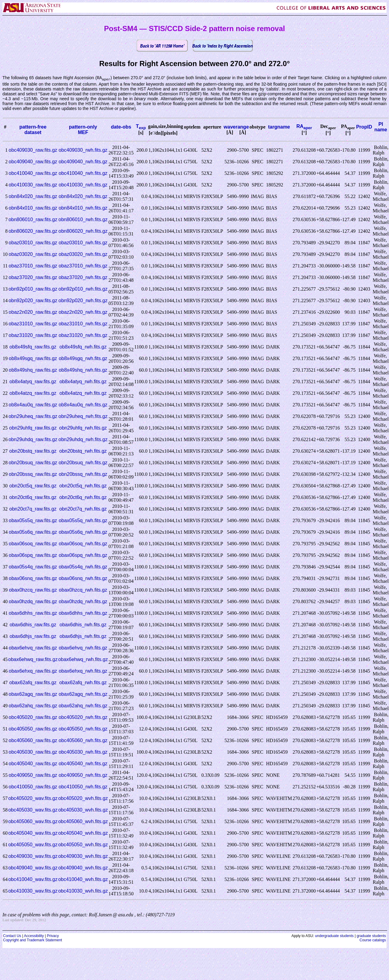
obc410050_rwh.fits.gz (83, 787)
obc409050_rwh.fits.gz (83, 775)
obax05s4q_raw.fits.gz (33, 567)
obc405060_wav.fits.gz (33, 822)
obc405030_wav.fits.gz (33, 810)
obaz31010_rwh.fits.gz (83, 324)
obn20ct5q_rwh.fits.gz (83, 486)
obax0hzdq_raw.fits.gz (33, 602)
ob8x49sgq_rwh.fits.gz (83, 359)
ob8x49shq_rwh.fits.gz (83, 370)
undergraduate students (334, 936)
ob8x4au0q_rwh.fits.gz (83, 405)
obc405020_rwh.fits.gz (83, 718)
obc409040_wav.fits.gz (33, 868)
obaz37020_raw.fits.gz (33, 278)
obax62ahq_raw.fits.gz (33, 706)
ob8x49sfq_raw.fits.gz (33, 347)
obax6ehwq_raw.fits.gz (33, 660)
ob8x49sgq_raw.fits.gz (33, 359)
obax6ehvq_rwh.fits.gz (83, 648)
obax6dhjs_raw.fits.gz (33, 637)
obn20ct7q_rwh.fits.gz (83, 509)
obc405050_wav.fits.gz (33, 845)
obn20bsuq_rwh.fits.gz (83, 463)
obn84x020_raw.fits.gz (33, 197)
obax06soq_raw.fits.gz (33, 544)
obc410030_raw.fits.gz (33, 185)
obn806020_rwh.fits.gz (83, 231)
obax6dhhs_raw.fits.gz (33, 613)
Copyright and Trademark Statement (32, 940)
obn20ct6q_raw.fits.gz (33, 498)
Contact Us (12, 936)
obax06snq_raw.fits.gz (33, 579)
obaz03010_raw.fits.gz (33, 243)
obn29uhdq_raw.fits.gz (33, 440)
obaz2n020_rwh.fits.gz (83, 312)
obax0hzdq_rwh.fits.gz (83, 602)
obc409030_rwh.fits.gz (83, 150)
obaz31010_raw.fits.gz (33, 324)
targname (279, 127)
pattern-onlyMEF (83, 130)
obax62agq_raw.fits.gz (33, 694)
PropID (364, 127)
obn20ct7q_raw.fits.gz (33, 509)
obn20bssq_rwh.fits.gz (83, 474)
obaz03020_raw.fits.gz (33, 255)
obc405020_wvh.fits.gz (83, 799)
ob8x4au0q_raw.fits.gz (33, 405)
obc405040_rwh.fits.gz (83, 764)
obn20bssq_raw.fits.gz (33, 474)
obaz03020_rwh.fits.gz (83, 255)
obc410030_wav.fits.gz (33, 891)
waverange (236, 127)
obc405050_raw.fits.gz (33, 729)
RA (304, 127)
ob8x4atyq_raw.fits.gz (33, 382)
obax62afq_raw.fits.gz (33, 683)
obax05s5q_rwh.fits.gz (83, 521)
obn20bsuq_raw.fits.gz (33, 463)
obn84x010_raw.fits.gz (33, 208)
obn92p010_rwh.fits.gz (83, 289)
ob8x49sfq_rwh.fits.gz (83, 347)
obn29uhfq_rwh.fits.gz (83, 428)
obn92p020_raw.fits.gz (33, 301)
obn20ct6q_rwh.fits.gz (83, 498)
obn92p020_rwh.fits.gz (83, 301)
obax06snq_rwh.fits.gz (83, 579)
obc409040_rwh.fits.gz (83, 162)
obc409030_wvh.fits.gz (83, 856)
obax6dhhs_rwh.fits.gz (83, 613)
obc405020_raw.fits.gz (33, 718)
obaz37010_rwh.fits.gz (83, 266)
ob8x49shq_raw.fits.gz (33, 370)
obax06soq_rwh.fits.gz (83, 544)
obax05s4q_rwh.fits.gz (83, 567)
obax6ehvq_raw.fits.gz (33, 648)
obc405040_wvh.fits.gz (83, 833)
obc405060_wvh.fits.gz (83, 822)
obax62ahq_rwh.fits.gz (83, 706)
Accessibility (34, 936)
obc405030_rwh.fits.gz (83, 752)
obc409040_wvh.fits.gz (83, 868)
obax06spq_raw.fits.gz (33, 555)
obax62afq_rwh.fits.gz (83, 683)
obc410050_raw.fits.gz (33, 787)
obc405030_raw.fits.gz (33, 752)
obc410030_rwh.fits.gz (83, 185)
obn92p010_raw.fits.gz (33, 289)
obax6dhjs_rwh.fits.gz (83, 637)
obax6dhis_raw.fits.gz (33, 625)
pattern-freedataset (33, 130)
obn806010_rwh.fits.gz (83, 220)
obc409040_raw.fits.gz (33, 162)
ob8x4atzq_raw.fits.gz (33, 393)
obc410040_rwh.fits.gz (83, 173)
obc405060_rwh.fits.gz (83, 741)
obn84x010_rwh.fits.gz (83, 208)
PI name (381, 127)
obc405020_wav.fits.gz (33, 799)
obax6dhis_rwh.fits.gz (83, 625)
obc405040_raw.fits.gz (33, 764)
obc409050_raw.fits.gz (33, 775)
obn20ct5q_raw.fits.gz (33, 486)
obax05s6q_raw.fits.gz (33, 532)
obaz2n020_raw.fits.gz (33, 312)
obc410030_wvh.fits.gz (83, 891)
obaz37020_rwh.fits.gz (83, 278)
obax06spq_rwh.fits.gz (83, 555)
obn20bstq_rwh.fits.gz (83, 451)
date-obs (121, 127)
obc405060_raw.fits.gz (33, 741)
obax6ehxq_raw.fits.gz (33, 671)
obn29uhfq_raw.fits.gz (33, 428)
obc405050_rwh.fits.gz (83, 729)
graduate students (371, 936)
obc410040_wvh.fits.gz (83, 880)
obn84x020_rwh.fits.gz (83, 197)
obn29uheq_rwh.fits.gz (83, 417)
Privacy (53, 936)
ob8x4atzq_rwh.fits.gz (83, 393)
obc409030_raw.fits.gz (33, 150)
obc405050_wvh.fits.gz (83, 845)
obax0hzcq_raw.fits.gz (33, 590)
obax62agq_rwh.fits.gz (83, 694)
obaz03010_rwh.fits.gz (83, 243)
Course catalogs (373, 940)
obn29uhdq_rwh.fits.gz (83, 440)
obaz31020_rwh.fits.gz (83, 336)
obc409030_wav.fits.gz (33, 856)
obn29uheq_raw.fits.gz (33, 417)
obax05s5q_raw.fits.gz (33, 521)
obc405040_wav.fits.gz (33, 833)
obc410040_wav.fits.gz (33, 880)
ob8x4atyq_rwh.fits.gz (83, 382)
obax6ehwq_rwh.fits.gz (83, 660)
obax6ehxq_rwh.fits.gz (83, 671)
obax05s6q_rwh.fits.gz (83, 532)
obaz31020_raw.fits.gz (33, 336)
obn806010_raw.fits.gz (33, 220)
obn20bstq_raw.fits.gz (33, 451)
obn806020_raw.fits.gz (33, 231)
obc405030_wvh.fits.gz (83, 810)
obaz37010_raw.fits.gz (33, 266)
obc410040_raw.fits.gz (33, 173)
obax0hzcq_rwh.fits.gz (83, 590)
